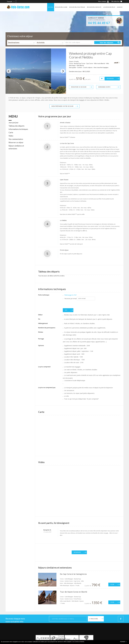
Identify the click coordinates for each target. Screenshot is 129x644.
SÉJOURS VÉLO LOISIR (61, 7)
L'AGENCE (120, 7)
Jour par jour (14, 122)
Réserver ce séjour (16, 142)
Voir (112, 584)
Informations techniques (18, 129)
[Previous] (9, 71)
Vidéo (11, 136)
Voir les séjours (106, 43)
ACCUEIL (51, 7)
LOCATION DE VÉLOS (109, 7)
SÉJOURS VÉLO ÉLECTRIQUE (77, 7)
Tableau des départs (16, 126)
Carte (11, 132)
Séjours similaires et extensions (16, 147)
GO (66, 310)
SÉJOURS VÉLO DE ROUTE (94, 7)
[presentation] (78, 304)
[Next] (63, 71)
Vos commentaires (16, 139)
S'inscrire (94, 619)
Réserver (110, 79)
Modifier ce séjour (79, 87)
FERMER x (123, 642)
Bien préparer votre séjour (62, 106)
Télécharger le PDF (70, 295)
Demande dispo (104, 87)
